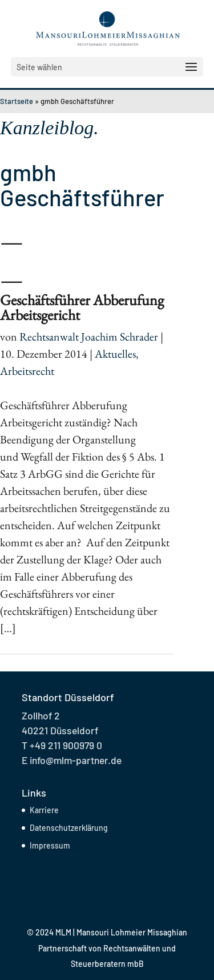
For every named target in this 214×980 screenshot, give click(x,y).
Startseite (17, 101)
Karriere (44, 810)
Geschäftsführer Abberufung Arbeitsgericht (82, 307)
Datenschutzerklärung (69, 828)
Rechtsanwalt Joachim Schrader (89, 337)
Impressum (50, 845)
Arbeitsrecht (27, 371)
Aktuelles (115, 354)
